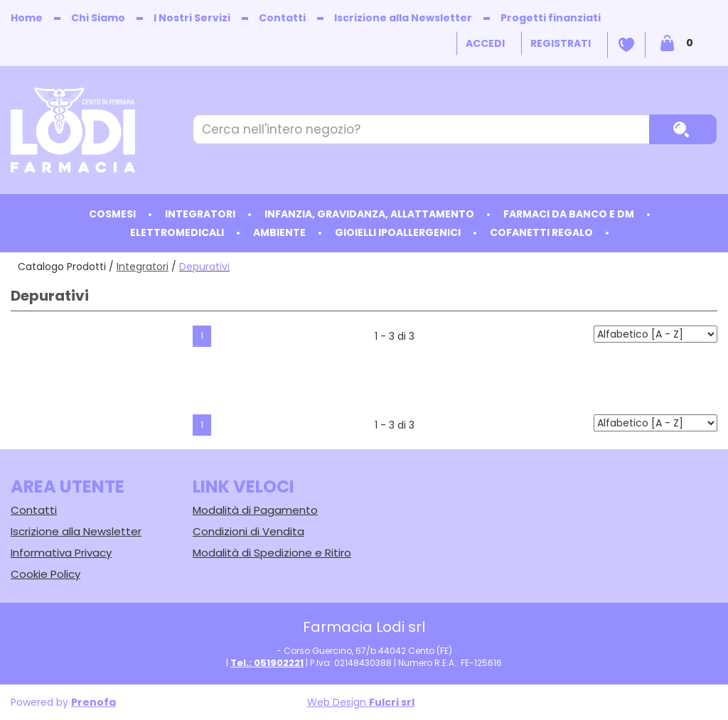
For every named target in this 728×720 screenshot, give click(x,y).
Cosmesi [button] (112, 214)
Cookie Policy (45, 574)
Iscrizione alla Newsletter (403, 18)
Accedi (485, 43)
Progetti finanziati (551, 18)
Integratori (143, 267)
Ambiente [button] (279, 232)
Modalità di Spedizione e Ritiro (272, 553)
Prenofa (93, 702)
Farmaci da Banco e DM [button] (569, 214)
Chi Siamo (98, 18)
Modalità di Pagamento (255, 510)
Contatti (282, 18)
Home (27, 18)
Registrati (561, 43)
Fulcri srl (392, 702)
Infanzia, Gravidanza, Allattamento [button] (369, 214)
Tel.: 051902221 (267, 663)
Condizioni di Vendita (248, 531)
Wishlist (626, 45)
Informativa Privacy (61, 553)
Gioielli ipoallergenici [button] (398, 232)
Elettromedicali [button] (177, 232)
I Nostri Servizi (192, 18)
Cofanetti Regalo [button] (541, 232)
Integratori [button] (200, 214)
